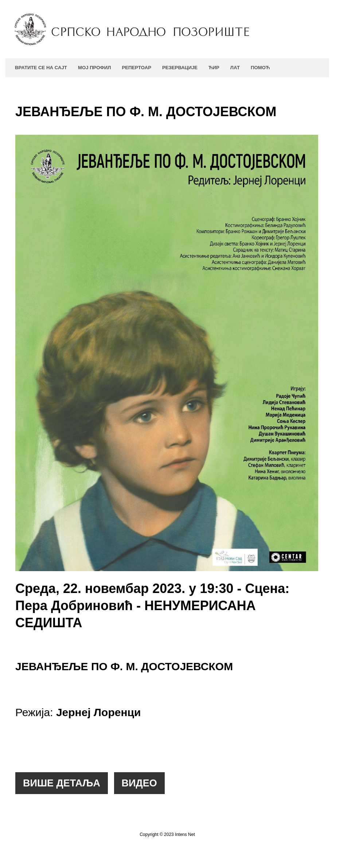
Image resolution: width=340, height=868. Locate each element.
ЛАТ (235, 68)
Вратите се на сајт (41, 68)
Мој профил (95, 68)
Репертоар (136, 68)
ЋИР (214, 68)
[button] (62, 783)
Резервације (180, 68)
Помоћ (260, 68)
